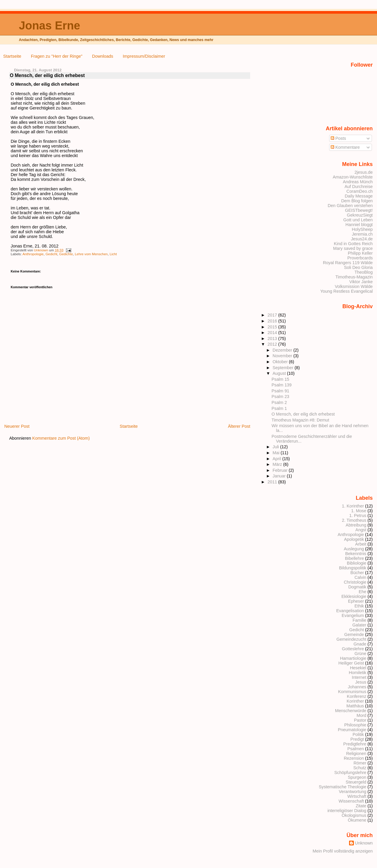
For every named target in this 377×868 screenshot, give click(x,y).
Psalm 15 (280, 379)
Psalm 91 (280, 391)
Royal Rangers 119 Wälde (348, 263)
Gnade (360, 644)
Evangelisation (350, 611)
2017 (273, 315)
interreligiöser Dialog (347, 811)
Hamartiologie (353, 658)
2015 (273, 327)
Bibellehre (354, 558)
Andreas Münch (358, 182)
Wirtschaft (357, 796)
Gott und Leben (358, 220)
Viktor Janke (361, 282)
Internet (359, 677)
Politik (358, 734)
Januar (280, 476)
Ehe (362, 592)
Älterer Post (239, 426)
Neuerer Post (17, 426)
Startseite (12, 56)
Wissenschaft (351, 801)
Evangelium (353, 615)
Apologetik (354, 539)
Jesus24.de (362, 239)
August (280, 373)
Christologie (355, 582)
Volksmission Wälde (354, 286)
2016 (273, 321)
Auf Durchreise (359, 187)
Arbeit (361, 544)
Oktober (281, 362)
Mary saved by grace (353, 248)
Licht (113, 254)
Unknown (41, 250)
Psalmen (356, 749)
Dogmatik (357, 587)
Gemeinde (354, 634)
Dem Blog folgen (357, 201)
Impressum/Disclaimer (144, 56)
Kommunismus (352, 692)
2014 (273, 333)
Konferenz (357, 696)
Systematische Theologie (343, 787)
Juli (276, 447)
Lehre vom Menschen (91, 254)
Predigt (357, 739)
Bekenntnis (356, 554)
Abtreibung (356, 525)
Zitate (361, 806)
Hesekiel (358, 668)
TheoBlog (363, 272)
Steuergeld (356, 782)
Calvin (360, 577)
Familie (359, 620)
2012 (273, 344)
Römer (360, 763)
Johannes (357, 687)
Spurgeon (357, 777)
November (283, 356)
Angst (361, 530)
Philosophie (355, 725)
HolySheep (362, 229)
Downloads (103, 56)
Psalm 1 (279, 408)
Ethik (359, 606)
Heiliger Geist (351, 663)
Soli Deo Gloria (358, 267)
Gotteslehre (353, 649)
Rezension (354, 758)
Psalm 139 (281, 385)
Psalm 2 (279, 402)
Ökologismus (354, 815)
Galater (359, 625)
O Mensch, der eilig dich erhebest (303, 414)
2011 (273, 482)
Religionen (356, 753)
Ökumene (357, 820)
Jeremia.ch (362, 234)
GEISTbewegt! (359, 210)
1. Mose (359, 511)
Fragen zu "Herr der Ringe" (57, 56)
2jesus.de (363, 172)
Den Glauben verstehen (350, 206)
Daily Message (359, 196)
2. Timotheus (354, 520)
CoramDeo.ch (360, 191)
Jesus (361, 682)
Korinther (355, 701)
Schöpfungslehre (350, 773)
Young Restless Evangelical (347, 291)
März (278, 464)
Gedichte (66, 254)
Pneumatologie (352, 730)
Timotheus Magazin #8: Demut (300, 420)
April (278, 459)
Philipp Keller (360, 253)
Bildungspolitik (353, 568)
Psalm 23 (280, 397)
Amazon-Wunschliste (353, 177)
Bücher (357, 573)
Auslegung (354, 549)
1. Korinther (353, 506)
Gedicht (51, 254)
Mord (361, 715)
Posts (338, 138)
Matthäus (355, 706)
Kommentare (345, 147)
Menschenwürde (351, 711)
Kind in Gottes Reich (353, 244)
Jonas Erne (49, 25)
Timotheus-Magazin (354, 277)
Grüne (360, 654)
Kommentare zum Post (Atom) (61, 438)
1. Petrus (358, 516)
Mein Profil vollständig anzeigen (343, 851)
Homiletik (358, 673)
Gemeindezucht (351, 639)
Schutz (360, 768)
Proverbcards (360, 258)
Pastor (360, 720)
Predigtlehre (355, 744)
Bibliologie (357, 563)
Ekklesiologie (354, 596)
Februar (281, 470)
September (284, 368)
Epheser (356, 601)
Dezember (283, 350)
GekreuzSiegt (360, 215)
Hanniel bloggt (359, 225)
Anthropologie (33, 254)
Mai (277, 453)
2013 (273, 339)
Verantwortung (352, 792)
